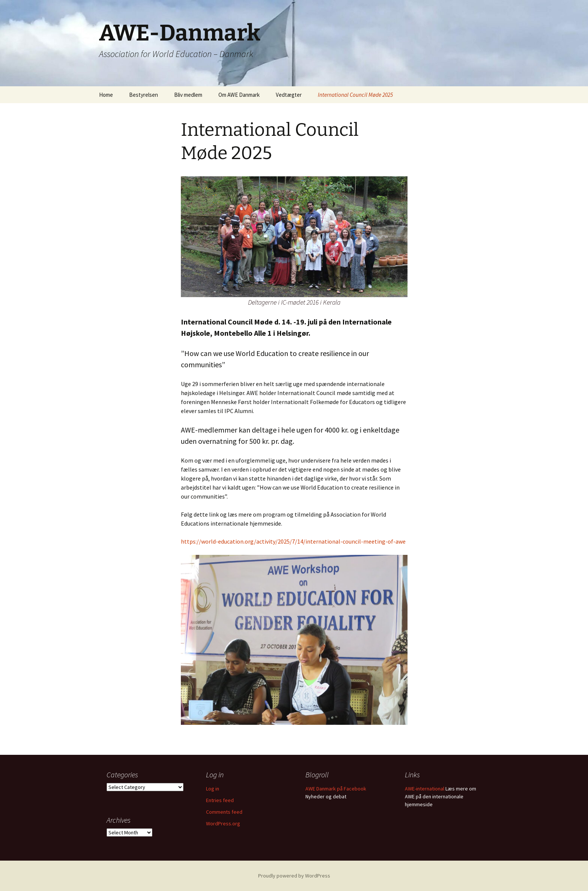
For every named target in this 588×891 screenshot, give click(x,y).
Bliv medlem (188, 95)
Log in (213, 789)
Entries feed (220, 800)
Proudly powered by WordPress (294, 876)
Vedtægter (289, 95)
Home (106, 95)
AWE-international (425, 789)
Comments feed (224, 812)
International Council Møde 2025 (355, 95)
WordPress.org (223, 823)
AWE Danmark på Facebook (336, 789)
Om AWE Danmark (239, 95)
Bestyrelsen (144, 95)
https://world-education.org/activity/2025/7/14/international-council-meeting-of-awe (293, 541)
